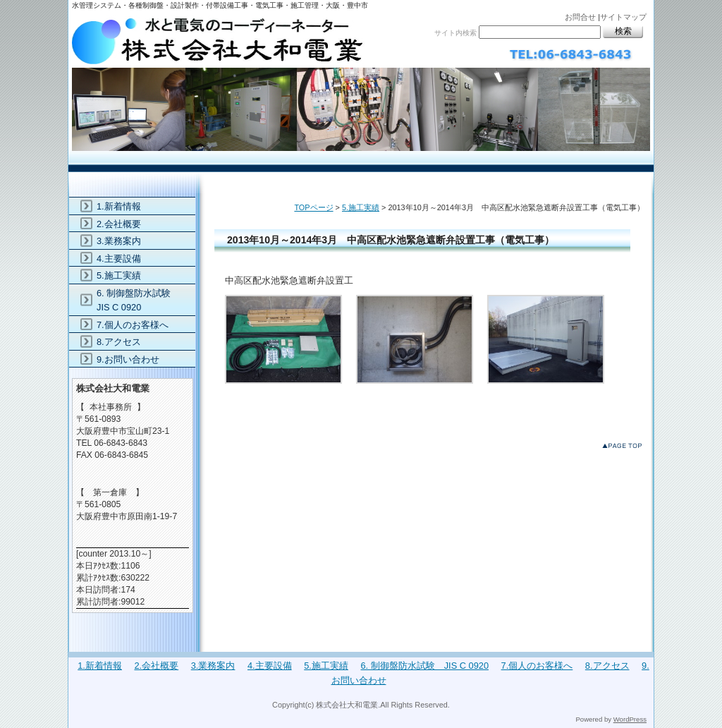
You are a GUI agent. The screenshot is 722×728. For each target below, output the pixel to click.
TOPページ (313, 207)
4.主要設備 (119, 259)
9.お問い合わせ (128, 359)
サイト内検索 (455, 33)
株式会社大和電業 (361, 83)
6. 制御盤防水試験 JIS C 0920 (138, 300)
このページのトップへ (625, 448)
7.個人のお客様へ (133, 325)
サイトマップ (623, 17)
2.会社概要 (119, 224)
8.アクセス (119, 342)
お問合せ (580, 17)
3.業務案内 (119, 241)
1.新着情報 (119, 206)
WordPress (630, 719)
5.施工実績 (361, 207)
